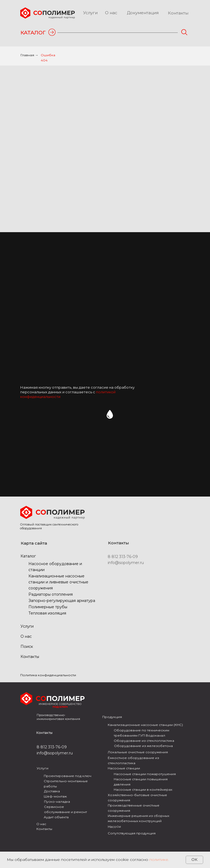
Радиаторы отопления (51, 594)
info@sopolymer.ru (126, 563)
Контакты (178, 13)
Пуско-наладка (57, 801)
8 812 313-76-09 (123, 557)
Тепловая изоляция (47, 613)
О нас (111, 13)
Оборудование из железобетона (143, 746)
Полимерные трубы (48, 607)
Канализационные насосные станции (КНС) (145, 725)
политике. (159, 860)
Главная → (29, 55)
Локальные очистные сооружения (138, 752)
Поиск (27, 646)
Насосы (114, 826)
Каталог (28, 556)
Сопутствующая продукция (132, 833)
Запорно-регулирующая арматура (62, 601)
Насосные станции (124, 768)
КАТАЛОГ (33, 33)
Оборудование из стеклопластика (144, 741)
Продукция (112, 717)
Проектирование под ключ (68, 776)
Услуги (90, 13)
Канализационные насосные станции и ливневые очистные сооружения (58, 582)
